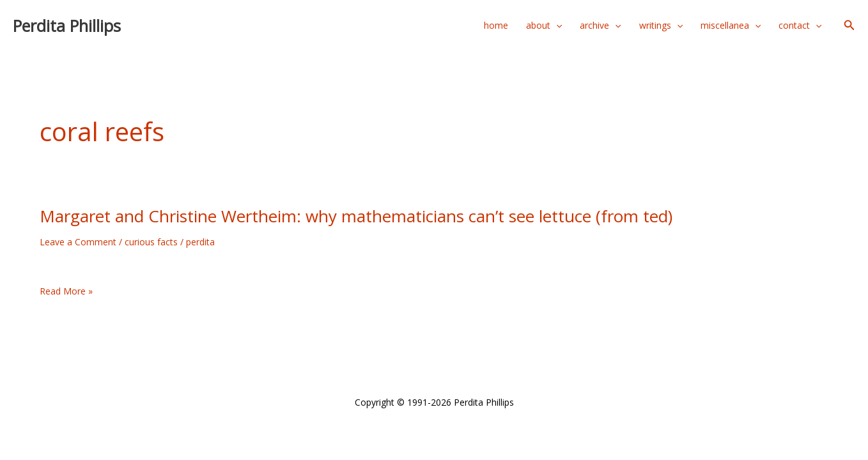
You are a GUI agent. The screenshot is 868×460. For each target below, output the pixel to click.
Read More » (66, 291)
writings (661, 26)
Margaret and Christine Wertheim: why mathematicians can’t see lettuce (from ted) (356, 216)
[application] (556, 26)
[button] (849, 26)
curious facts (151, 242)
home (496, 25)
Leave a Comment (78, 242)
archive (600, 26)
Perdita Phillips (67, 26)
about (544, 26)
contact (800, 26)
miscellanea (731, 26)
